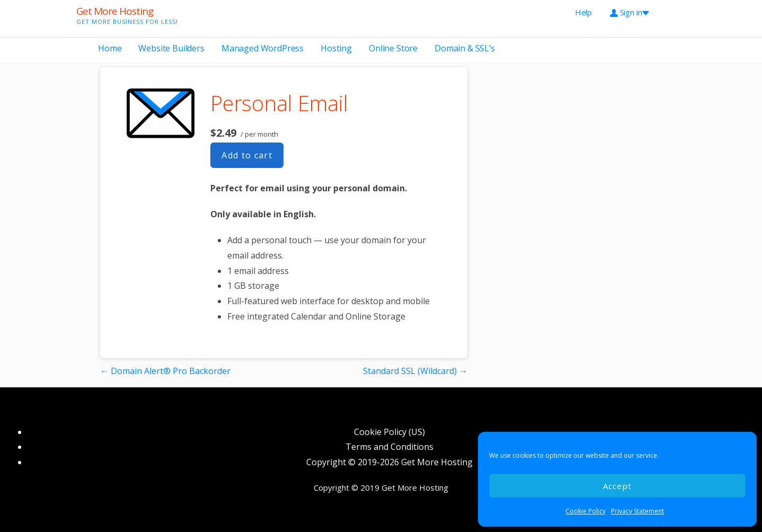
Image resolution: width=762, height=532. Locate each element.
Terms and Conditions (389, 447)
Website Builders (171, 48)
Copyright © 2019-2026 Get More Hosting (389, 462)
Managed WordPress (263, 48)
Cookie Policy (586, 511)
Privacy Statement (637, 511)
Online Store (393, 48)
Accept (618, 486)
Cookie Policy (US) (389, 432)
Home (110, 48)
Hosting (336, 48)
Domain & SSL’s (465, 48)
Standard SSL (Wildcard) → (415, 371)
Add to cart (247, 155)
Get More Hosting (115, 11)
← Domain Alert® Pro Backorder (165, 371)
